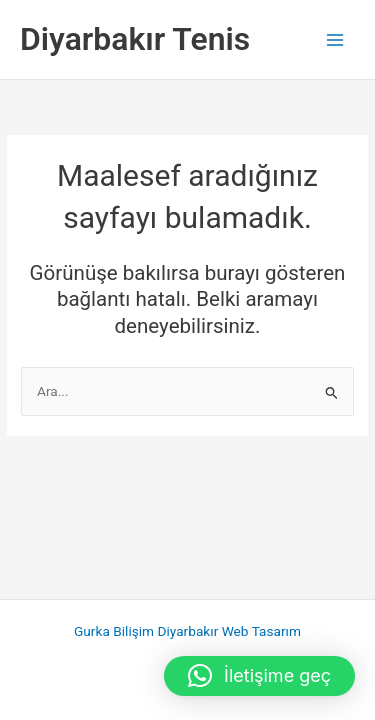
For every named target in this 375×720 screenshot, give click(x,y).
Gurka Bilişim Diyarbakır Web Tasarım (187, 631)
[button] (259, 676)
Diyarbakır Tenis (135, 39)
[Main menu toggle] (335, 39)
